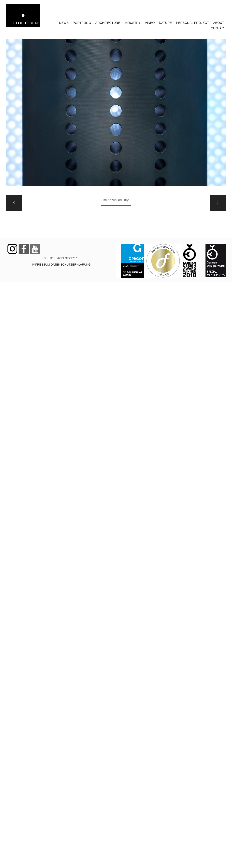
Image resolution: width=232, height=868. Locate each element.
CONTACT (218, 28)
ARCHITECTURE (108, 23)
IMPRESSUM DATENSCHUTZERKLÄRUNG (61, 265)
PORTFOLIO (82, 23)
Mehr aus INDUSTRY (116, 200)
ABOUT (219, 23)
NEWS (64, 23)
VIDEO (150, 23)
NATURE (166, 23)
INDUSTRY (132, 23)
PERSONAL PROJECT (192, 23)
